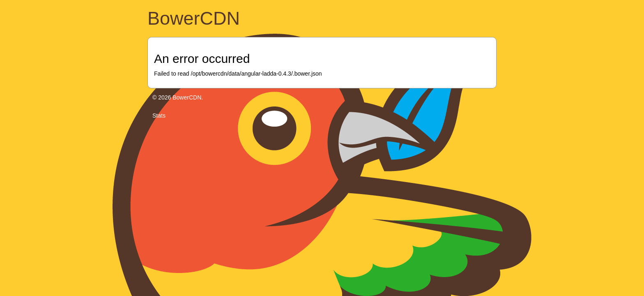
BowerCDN (194, 18)
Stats (159, 116)
